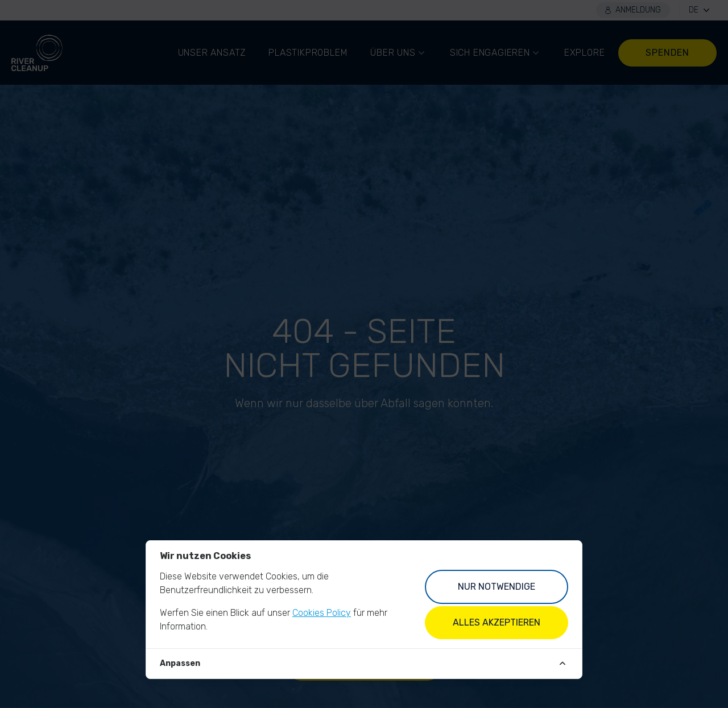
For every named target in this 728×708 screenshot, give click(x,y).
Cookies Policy (322, 613)
